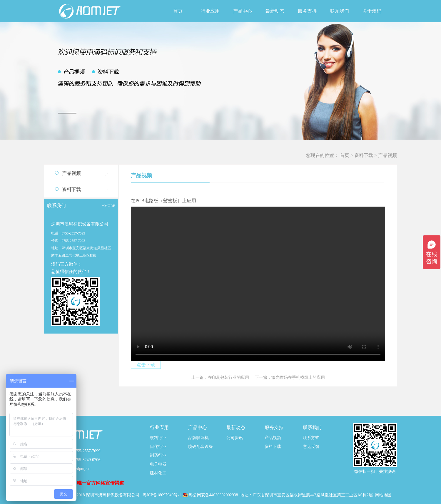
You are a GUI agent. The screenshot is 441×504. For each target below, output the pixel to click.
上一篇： (220, 377)
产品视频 (387, 155)
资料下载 (364, 155)
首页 (178, 11)
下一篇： (290, 377)
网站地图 (383, 495)
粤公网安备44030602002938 (214, 495)
